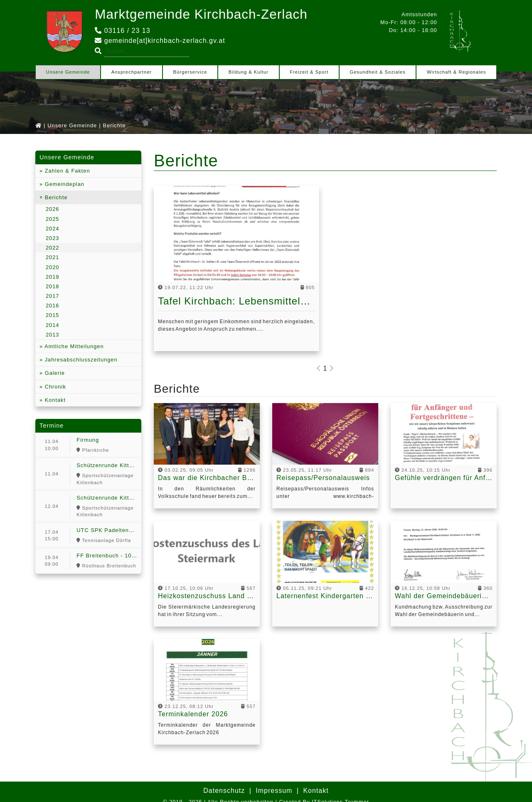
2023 (52, 238)
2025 (52, 219)
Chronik (54, 386)
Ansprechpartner (132, 72)
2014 (52, 325)
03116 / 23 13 (122, 30)
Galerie (54, 373)
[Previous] (319, 368)
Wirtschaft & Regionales (456, 72)
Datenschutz (224, 790)
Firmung (88, 440)
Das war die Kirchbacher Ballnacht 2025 (225, 478)
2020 (52, 267)
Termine (52, 426)
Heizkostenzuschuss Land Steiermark (221, 596)
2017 (52, 296)
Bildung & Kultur (249, 72)
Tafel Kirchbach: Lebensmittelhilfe (239, 301)
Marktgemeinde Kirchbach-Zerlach (203, 14)
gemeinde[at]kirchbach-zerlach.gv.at (160, 40)
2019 (52, 276)
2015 (52, 315)
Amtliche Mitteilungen (73, 346)
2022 (52, 248)
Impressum (274, 790)
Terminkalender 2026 (193, 714)
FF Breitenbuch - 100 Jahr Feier (121, 556)
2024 (52, 228)
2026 (52, 209)
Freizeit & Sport (309, 72)
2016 (52, 306)
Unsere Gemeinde (68, 72)
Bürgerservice (190, 72)
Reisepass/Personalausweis (323, 478)
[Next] (332, 368)
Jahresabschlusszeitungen (80, 360)
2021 (52, 257)
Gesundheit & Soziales (378, 72)
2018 (52, 286)
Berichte (55, 197)
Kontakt (54, 400)
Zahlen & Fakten (66, 170)
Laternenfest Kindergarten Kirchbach (338, 596)
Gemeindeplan (64, 184)
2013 (52, 334)
